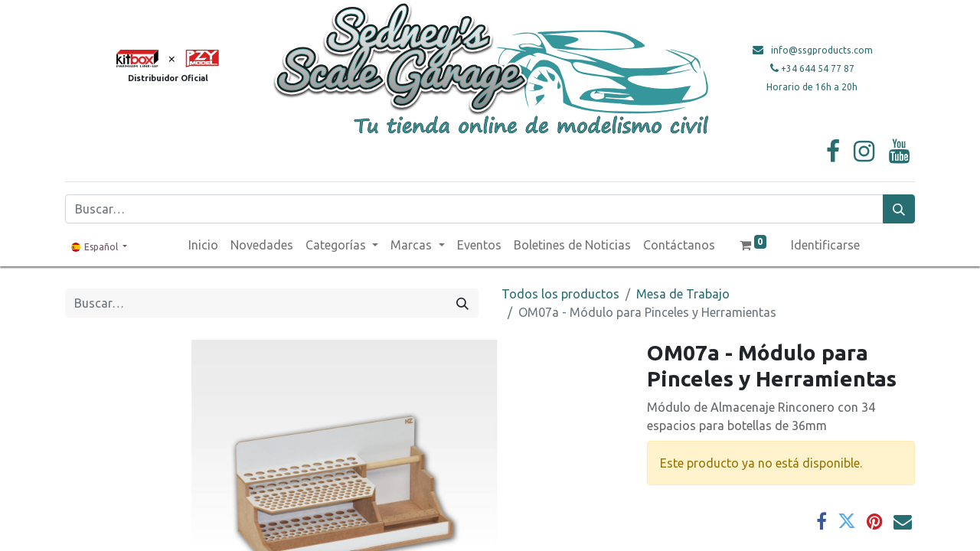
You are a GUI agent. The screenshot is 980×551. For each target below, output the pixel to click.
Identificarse (825, 245)
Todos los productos (560, 294)
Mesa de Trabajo (683, 294)
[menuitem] (203, 245)
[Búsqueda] (899, 209)
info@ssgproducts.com (822, 50)
